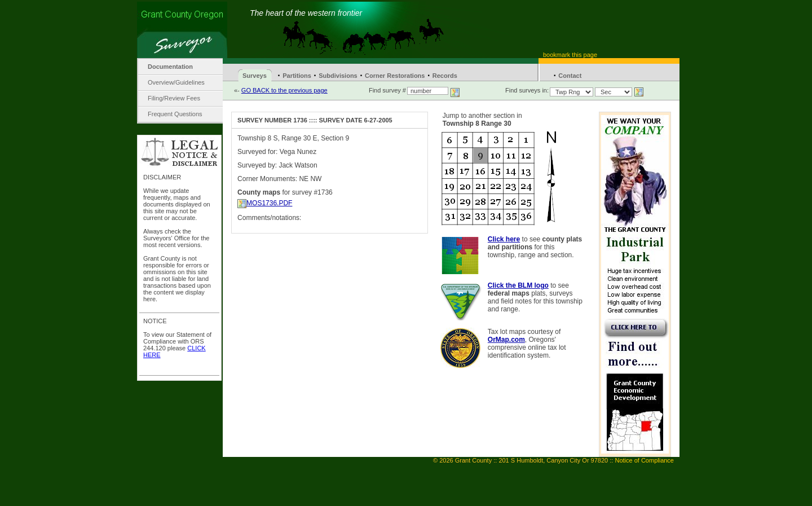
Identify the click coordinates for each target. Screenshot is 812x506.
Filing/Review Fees (174, 98)
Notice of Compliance (644, 460)
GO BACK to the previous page (284, 90)
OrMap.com (506, 340)
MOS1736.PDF (269, 203)
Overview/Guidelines (176, 82)
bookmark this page (570, 55)
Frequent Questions (175, 114)
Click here (504, 239)
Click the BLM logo (518, 285)
